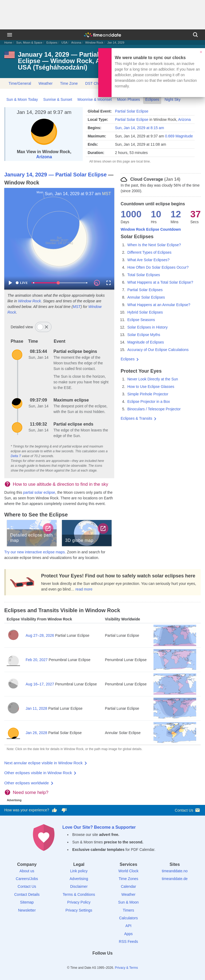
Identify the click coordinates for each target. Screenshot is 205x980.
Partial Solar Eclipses (145, 290)
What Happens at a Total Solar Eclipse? (160, 282)
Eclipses (52, 43)
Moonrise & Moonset (94, 99)
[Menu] (10, 35)
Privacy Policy (79, 902)
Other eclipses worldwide (27, 783)
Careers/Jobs (27, 879)
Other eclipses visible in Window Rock (38, 773)
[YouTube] (121, 963)
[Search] (195, 35)
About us (27, 871)
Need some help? (31, 792)
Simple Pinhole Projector (148, 394)
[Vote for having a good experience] (54, 810)
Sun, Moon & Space (29, 43)
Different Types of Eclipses (149, 252)
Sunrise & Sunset (58, 99)
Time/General (20, 83)
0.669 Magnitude (179, 136)
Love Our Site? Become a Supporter (99, 827)
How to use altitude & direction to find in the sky (60, 484)
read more (84, 589)
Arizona (76, 43)
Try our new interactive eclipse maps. (35, 552)
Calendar (129, 886)
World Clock (129, 871)
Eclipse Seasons (141, 320)
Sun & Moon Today (22, 99)
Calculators (128, 918)
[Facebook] (84, 963)
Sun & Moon (129, 902)
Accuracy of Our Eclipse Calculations (158, 350)
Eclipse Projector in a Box (149, 402)
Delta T (16, 456)
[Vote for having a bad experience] (64, 810)
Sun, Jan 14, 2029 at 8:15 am (140, 128)
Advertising (79, 879)
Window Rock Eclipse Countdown (151, 229)
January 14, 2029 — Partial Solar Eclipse (56, 175)
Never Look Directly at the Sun (153, 379)
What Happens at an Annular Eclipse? (159, 305)
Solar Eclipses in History (147, 327)
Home (8, 43)
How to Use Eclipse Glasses (151, 387)
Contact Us (188, 810)
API (129, 926)
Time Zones (128, 879)
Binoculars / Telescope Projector (154, 409)
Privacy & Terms (126, 968)
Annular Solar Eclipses (146, 297)
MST (107, 194)
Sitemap (27, 902)
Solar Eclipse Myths (144, 335)
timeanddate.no (175, 871)
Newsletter (27, 910)
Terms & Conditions (79, 894)
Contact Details (27, 894)
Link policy (79, 871)
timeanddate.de (175, 879)
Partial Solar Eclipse (132, 111)
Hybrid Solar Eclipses (145, 312)
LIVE (22, 283)
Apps (128, 934)
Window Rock (94, 43)
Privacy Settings (79, 910)
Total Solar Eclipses (144, 275)
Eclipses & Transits (136, 418)
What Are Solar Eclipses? (148, 260)
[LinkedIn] (102, 963)
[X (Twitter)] (93, 963)
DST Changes (97, 83)
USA (64, 43)
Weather (46, 83)
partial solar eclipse (39, 492)
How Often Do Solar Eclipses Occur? (158, 267)
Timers (128, 910)
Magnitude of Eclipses (146, 342)
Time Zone (69, 83)
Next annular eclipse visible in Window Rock (43, 763)
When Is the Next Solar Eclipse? (154, 245)
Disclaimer (79, 886)
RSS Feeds (128, 942)
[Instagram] (112, 963)
